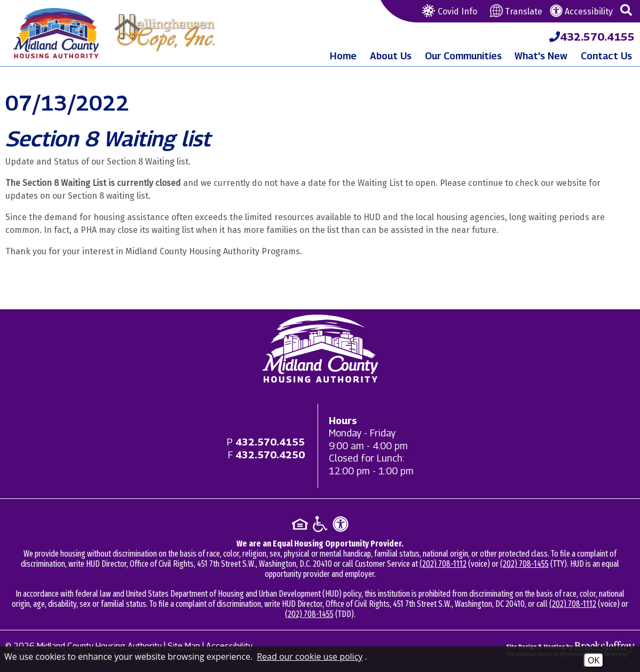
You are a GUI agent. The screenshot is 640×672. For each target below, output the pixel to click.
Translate (516, 11)
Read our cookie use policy (310, 657)
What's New (541, 56)
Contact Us (606, 56)
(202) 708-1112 (443, 564)
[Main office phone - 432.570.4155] (270, 442)
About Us (391, 56)
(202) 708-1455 (524, 564)
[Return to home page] (320, 349)
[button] (626, 11)
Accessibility (581, 11)
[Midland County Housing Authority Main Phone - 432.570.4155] (592, 37)
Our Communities (463, 56)
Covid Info (448, 11)
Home (343, 56)
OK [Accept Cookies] (594, 660)
